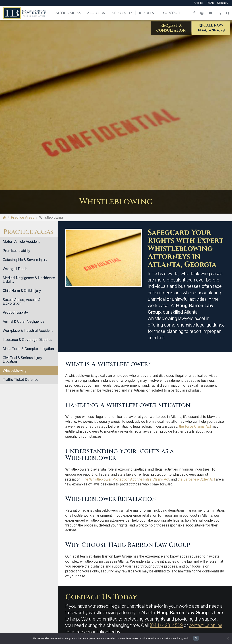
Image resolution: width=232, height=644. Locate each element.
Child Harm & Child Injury (22, 291)
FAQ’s (210, 3)
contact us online (206, 625)
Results (148, 13)
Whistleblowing (15, 371)
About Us (96, 13)
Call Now (211, 28)
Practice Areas (66, 13)
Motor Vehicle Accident (21, 242)
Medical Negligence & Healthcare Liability (29, 280)
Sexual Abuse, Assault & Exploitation (22, 302)
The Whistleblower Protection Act (109, 479)
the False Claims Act (195, 427)
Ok (196, 638)
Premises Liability (16, 251)
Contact (172, 13)
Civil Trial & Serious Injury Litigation (22, 360)
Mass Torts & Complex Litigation (28, 349)
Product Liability (15, 312)
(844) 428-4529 (166, 625)
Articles (198, 3)
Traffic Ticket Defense (20, 380)
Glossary (223, 3)
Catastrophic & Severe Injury (25, 260)
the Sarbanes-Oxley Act (196, 479)
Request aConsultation (171, 28)
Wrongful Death (15, 269)
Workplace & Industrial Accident (28, 331)
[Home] (4, 217)
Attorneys (122, 13)
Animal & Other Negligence (24, 322)
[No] (227, 638)
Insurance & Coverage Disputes (27, 340)
